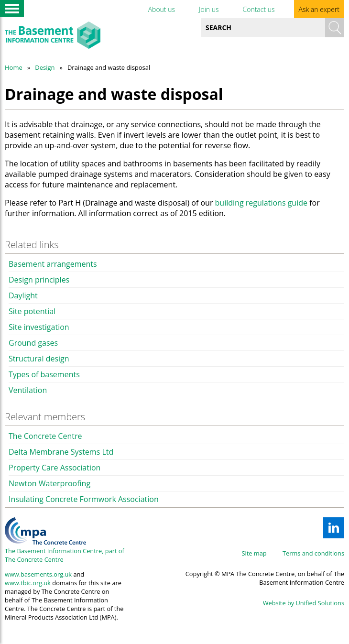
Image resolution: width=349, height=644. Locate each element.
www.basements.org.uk (38, 574)
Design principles (39, 280)
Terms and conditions (313, 553)
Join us (209, 9)
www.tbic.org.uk (28, 583)
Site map (254, 553)
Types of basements (44, 374)
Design (45, 67)
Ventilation (28, 390)
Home (14, 67)
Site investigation (39, 327)
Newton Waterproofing (49, 483)
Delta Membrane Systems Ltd (61, 452)
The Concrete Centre (45, 436)
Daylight (23, 295)
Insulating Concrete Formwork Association (84, 499)
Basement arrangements (53, 264)
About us (162, 9)
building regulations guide (261, 203)
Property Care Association (55, 468)
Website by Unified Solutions (304, 603)
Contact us (258, 9)
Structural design (39, 359)
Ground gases (33, 343)
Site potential (32, 311)
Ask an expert (319, 9)
